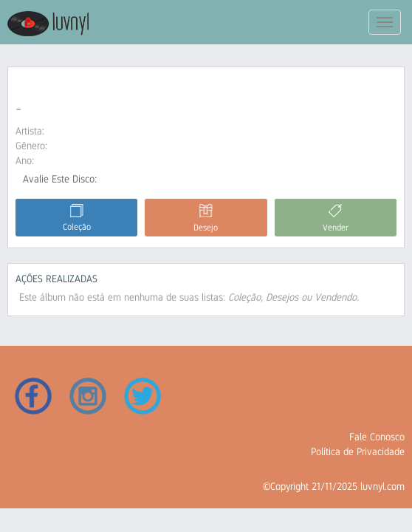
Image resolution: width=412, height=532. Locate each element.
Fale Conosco (377, 437)
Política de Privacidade (358, 451)
